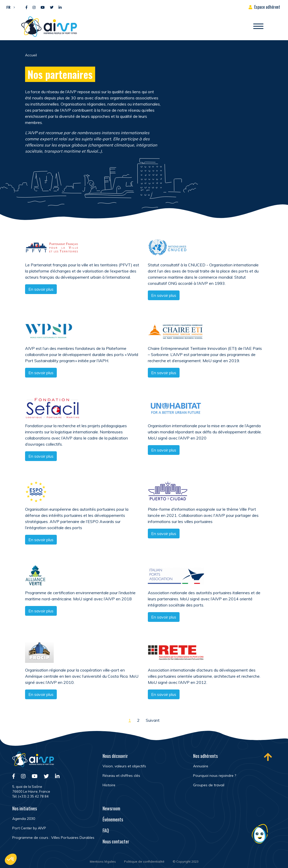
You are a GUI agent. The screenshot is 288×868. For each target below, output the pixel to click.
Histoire (109, 785)
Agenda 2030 (24, 819)
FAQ (106, 830)
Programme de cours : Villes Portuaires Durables (53, 838)
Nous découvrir (115, 756)
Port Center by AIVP (29, 828)
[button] (9, 7)
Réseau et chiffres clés (121, 776)
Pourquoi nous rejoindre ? (215, 776)
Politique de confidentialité (144, 861)
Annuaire (201, 766)
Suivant (153, 720)
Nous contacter (116, 841)
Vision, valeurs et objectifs (124, 766)
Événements (113, 819)
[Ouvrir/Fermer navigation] (258, 27)
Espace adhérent (267, 7)
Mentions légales (103, 861)
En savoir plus (41, 289)
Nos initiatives (25, 808)
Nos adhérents (205, 756)
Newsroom (111, 808)
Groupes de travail (209, 785)
